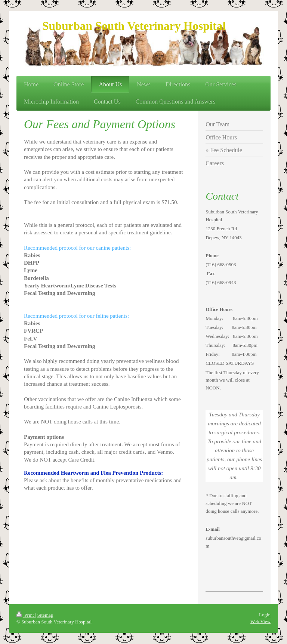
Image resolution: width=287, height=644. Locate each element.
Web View (260, 621)
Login (265, 615)
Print (26, 615)
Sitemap (45, 615)
